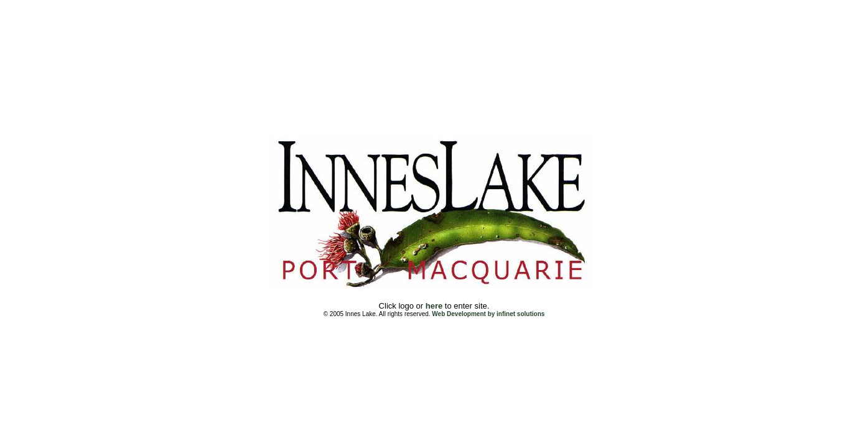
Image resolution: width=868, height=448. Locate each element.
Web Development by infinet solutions (488, 314)
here (434, 306)
